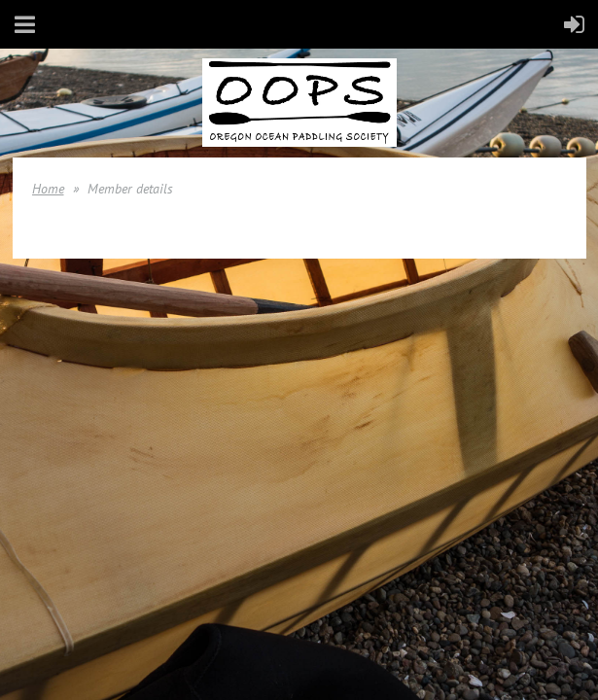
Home (48, 189)
